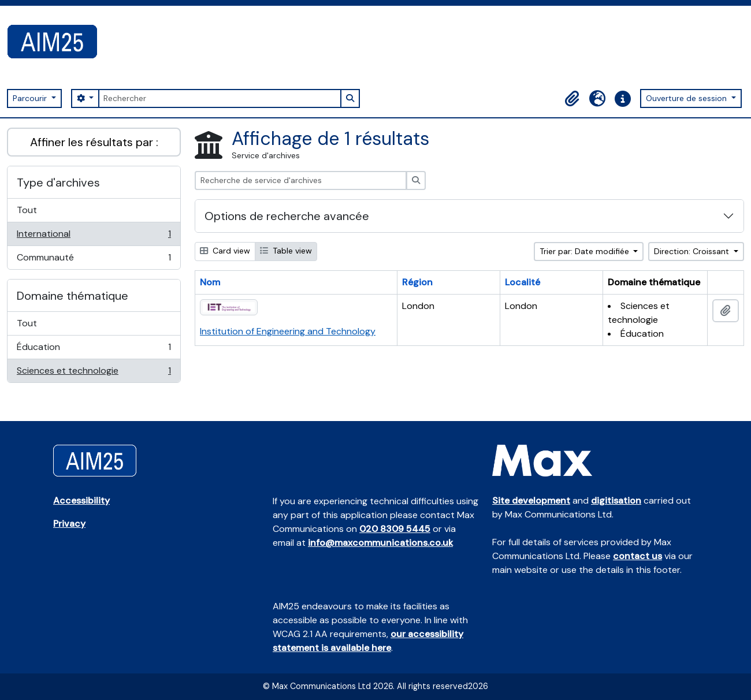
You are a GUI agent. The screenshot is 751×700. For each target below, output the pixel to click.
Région (417, 282)
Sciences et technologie (94, 373)
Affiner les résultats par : (94, 142)
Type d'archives (58, 183)
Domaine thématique (73, 296)
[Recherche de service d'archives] (301, 180)
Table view (286, 251)
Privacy (69, 524)
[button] (572, 99)
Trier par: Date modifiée (585, 251)
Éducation (94, 350)
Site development (531, 500)
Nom (210, 282)
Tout (27, 210)
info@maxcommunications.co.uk (380, 543)
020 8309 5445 (395, 529)
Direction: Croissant (693, 251)
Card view (225, 251)
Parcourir (31, 98)
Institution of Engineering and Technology (288, 331)
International (94, 237)
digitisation (616, 500)
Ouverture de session (687, 98)
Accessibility (81, 500)
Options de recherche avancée (287, 216)
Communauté (94, 260)
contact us (637, 556)
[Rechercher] (220, 98)
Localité (523, 282)
